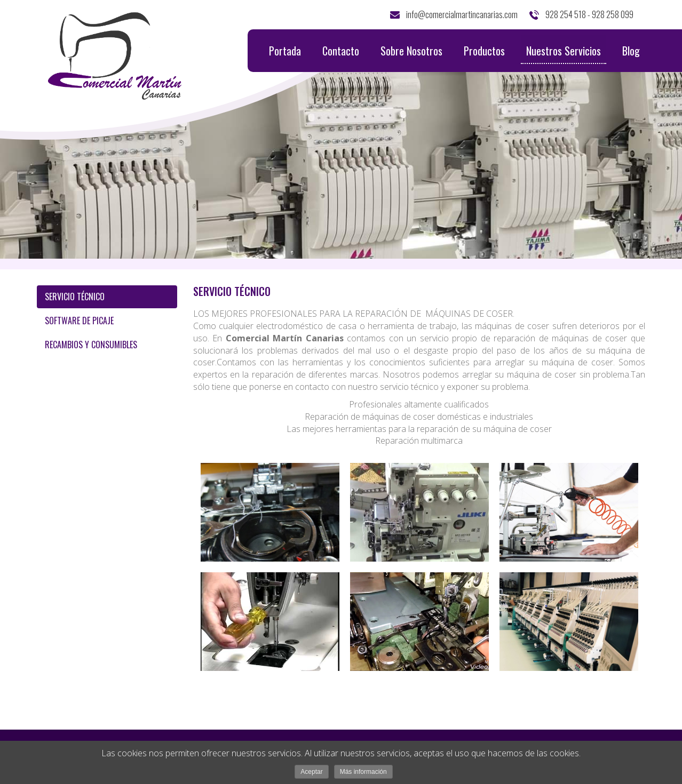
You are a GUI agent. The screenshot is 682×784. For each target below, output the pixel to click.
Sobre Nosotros (411, 51)
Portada (285, 51)
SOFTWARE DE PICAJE (79, 321)
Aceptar (311, 772)
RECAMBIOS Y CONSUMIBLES (91, 345)
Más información (363, 772)
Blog (631, 51)
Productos (484, 51)
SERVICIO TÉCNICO (75, 297)
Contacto (341, 51)
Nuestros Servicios (564, 53)
